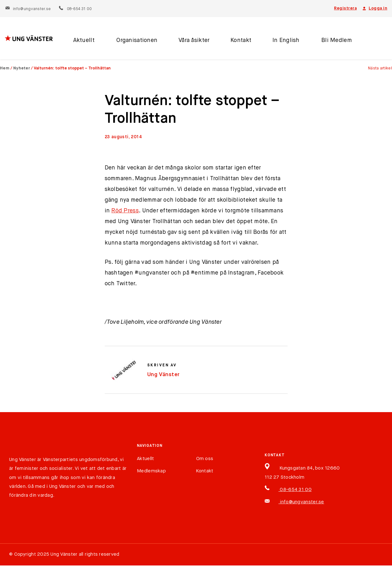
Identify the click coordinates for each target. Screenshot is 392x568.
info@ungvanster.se (28, 9)
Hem (5, 68)
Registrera (345, 8)
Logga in (374, 9)
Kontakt (237, 42)
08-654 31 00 (75, 9)
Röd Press (125, 211)
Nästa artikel (380, 68)
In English (281, 42)
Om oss (205, 459)
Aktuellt (83, 42)
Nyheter (22, 68)
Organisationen (134, 42)
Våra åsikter (190, 42)
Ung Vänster (164, 375)
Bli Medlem (330, 42)
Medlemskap (151, 471)
